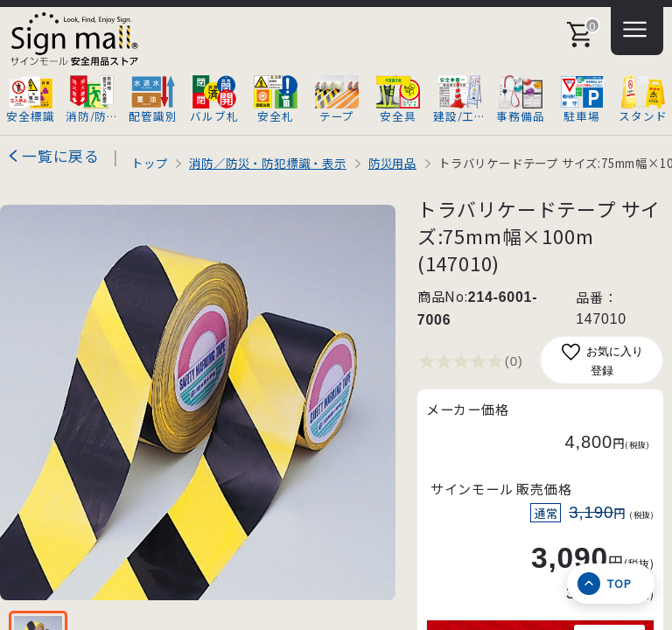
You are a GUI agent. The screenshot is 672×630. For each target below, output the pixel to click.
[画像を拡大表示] (198, 402)
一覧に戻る (61, 156)
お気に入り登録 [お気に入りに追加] (602, 359)
